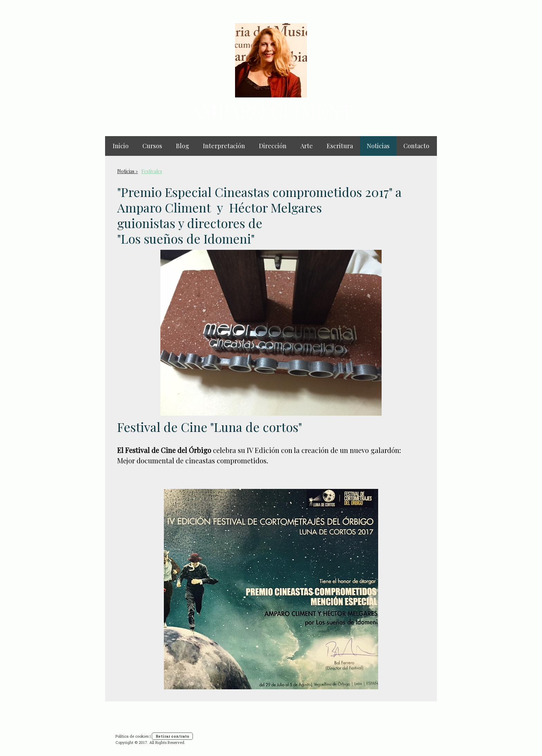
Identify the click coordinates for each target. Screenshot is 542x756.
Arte (307, 146)
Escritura (340, 146)
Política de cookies (132, 736)
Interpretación (224, 146)
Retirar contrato (172, 736)
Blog (183, 146)
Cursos (152, 146)
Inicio (121, 146)
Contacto (416, 146)
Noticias (378, 146)
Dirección (273, 146)
